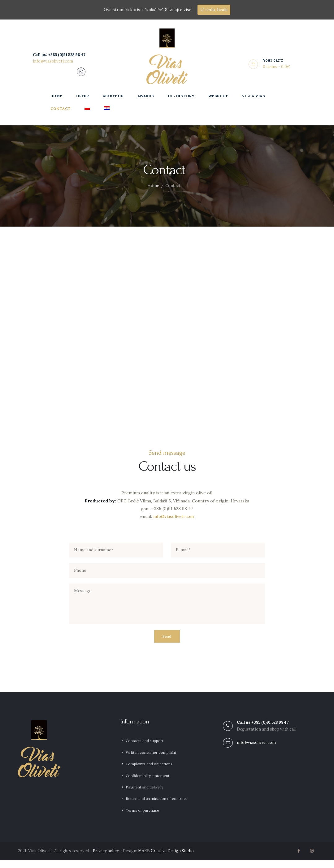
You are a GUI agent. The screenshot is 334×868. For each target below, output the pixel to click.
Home (153, 186)
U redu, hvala (215, 10)
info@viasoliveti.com (173, 518)
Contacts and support (145, 749)
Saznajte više (179, 10)
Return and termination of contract (156, 807)
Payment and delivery (144, 795)
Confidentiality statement (147, 783)
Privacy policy (106, 859)
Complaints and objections (149, 772)
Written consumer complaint (151, 760)
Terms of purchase (142, 818)
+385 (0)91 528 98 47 (271, 729)
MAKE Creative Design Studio (168, 859)
